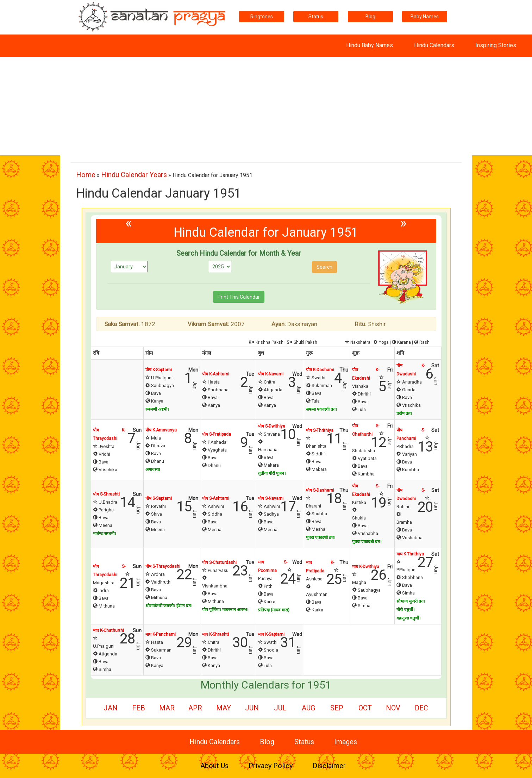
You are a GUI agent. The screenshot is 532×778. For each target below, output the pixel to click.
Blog (370, 17)
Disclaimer (329, 766)
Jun (252, 708)
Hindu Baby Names (370, 45)
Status (316, 17)
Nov (393, 708)
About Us (214, 766)
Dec (421, 708)
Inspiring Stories (496, 45)
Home (86, 175)
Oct (365, 708)
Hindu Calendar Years (134, 175)
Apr (195, 708)
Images (346, 742)
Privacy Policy (271, 766)
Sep (337, 708)
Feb (139, 708)
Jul (280, 708)
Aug (308, 708)
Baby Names (425, 17)
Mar (167, 708)
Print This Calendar (239, 297)
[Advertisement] (266, 106)
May (224, 708)
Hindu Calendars (434, 45)
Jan (111, 708)
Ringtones (262, 17)
